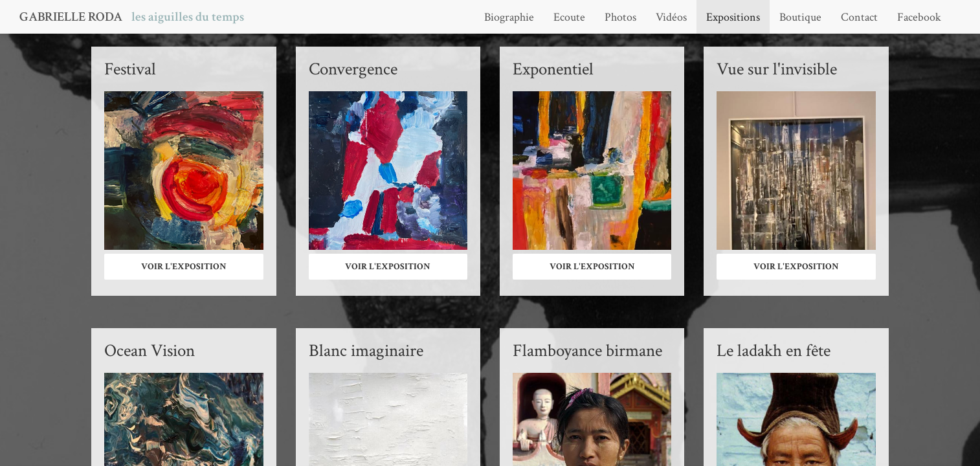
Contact (859, 17)
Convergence (353, 69)
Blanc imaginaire (366, 351)
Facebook (919, 17)
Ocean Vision (150, 351)
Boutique (800, 17)
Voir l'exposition (184, 266)
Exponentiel (553, 69)
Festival (130, 69)
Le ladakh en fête (774, 351)
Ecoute (569, 17)
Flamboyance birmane (587, 351)
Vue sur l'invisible (777, 69)
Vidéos (671, 17)
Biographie (509, 17)
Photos (620, 17)
